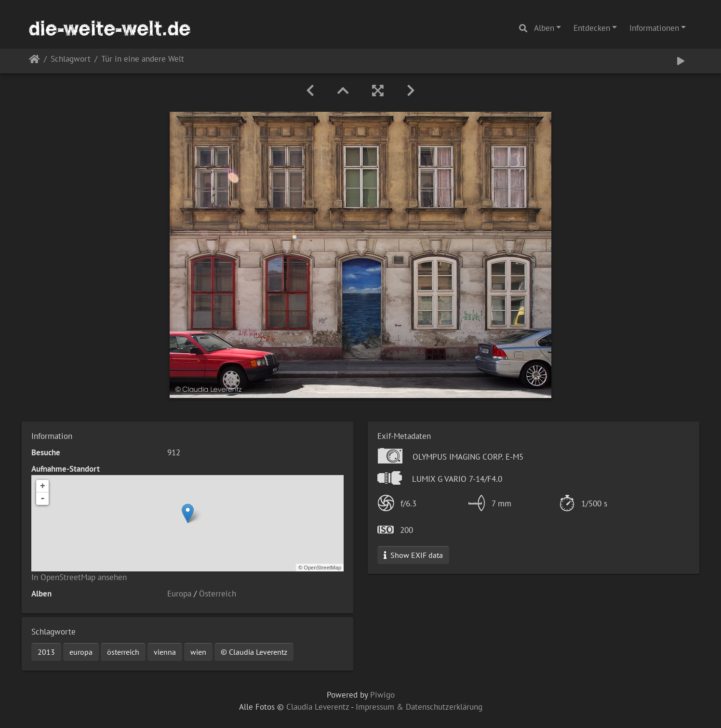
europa (81, 652)
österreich (123, 652)
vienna (165, 652)
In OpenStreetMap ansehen (79, 577)
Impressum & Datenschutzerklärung (419, 707)
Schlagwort (71, 60)
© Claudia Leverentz (254, 652)
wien (198, 652)
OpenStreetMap (322, 568)
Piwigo (382, 695)
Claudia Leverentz (318, 707)
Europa (179, 594)
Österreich (218, 594)
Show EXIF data (413, 555)
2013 (46, 652)
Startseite (34, 61)
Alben (544, 28)
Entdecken (592, 28)
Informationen (654, 28)
